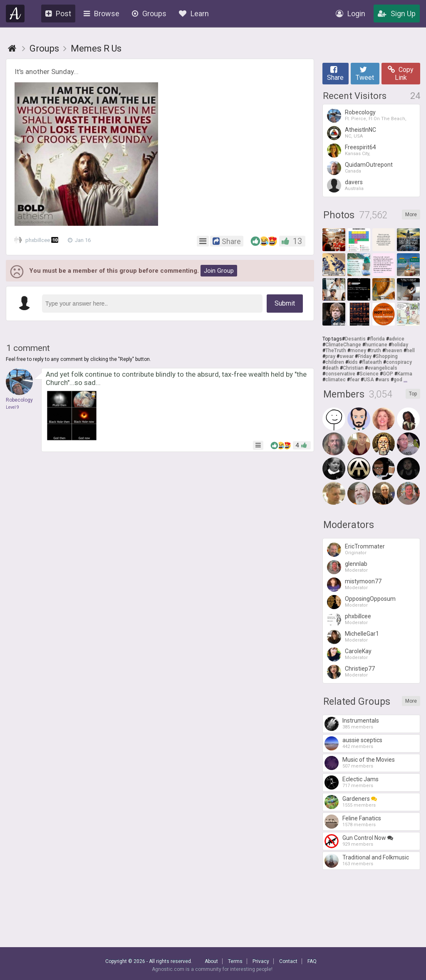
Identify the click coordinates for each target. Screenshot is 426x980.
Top (413, 394)
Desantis (355, 339)
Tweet (365, 74)
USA (369, 380)
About (211, 961)
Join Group (219, 271)
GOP (388, 374)
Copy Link (401, 74)
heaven (394, 351)
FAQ (312, 961)
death (332, 368)
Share (335, 74)
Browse (102, 14)
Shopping (387, 356)
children (335, 362)
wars (384, 380)
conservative (340, 374)
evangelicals (383, 368)
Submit (285, 303)
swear (347, 356)
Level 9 (12, 407)
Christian (353, 368)
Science (369, 374)
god (398, 380)
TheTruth (336, 351)
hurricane (376, 345)
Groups (149, 14)
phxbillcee (38, 240)
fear (355, 380)
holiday (400, 345)
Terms (235, 961)
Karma (405, 374)
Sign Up (397, 14)
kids (353, 362)
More (411, 215)
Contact (288, 961)
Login (350, 14)
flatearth (372, 362)
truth (376, 351)
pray (330, 356)
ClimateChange (343, 345)
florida (377, 339)
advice (397, 339)
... (405, 380)
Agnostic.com (15, 14)
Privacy (261, 961)
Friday (365, 356)
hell (411, 351)
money (358, 351)
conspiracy (399, 362)
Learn (194, 14)
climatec (336, 380)
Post (58, 14)
